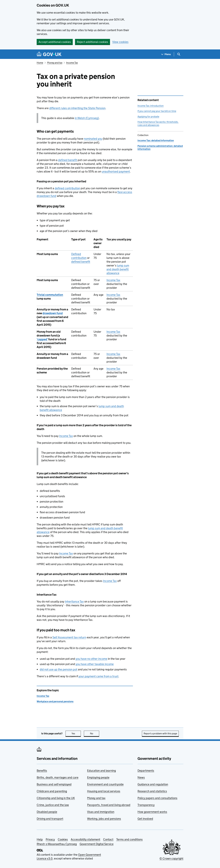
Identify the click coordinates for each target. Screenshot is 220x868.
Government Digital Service (97, 844)
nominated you (93, 139)
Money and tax (55, 63)
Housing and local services (104, 791)
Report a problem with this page (160, 733)
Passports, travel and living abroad (109, 805)
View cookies (120, 42)
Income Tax (72, 63)
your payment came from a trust (98, 676)
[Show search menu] (179, 54)
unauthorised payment (116, 171)
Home (40, 63)
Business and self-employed (54, 784)
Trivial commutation (50, 295)
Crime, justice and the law (53, 805)
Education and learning (101, 771)
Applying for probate (148, 117)
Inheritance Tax (74, 601)
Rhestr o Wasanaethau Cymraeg (57, 844)
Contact (108, 839)
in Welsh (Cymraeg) (87, 118)
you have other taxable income (95, 664)
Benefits (42, 771)
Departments (146, 771)
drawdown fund (53, 313)
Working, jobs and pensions (104, 819)
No (95, 733)
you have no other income (91, 659)
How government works (152, 812)
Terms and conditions (129, 839)
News (141, 777)
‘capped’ (42, 339)
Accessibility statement (85, 839)
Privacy (50, 839)
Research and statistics (152, 791)
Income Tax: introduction (151, 106)
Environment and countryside (105, 784)
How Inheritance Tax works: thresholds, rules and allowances (158, 123)
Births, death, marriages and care (58, 777)
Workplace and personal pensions (55, 701)
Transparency (146, 805)
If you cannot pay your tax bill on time (157, 111)
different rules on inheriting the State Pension (77, 108)
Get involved (145, 819)
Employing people (98, 777)
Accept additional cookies (55, 42)
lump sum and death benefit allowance (118, 269)
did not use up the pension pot (59, 669)
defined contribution (67, 188)
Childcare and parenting (52, 791)
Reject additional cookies (93, 42)
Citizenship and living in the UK (56, 798)
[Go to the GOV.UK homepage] (49, 54)
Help (40, 839)
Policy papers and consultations (157, 798)
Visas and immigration (101, 812)
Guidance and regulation (153, 784)
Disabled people (47, 812)
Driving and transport (50, 819)
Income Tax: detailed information (156, 140)
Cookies (63, 839)
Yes (76, 733)
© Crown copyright (171, 858)
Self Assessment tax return (69, 637)
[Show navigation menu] (166, 54)
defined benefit (68, 160)
